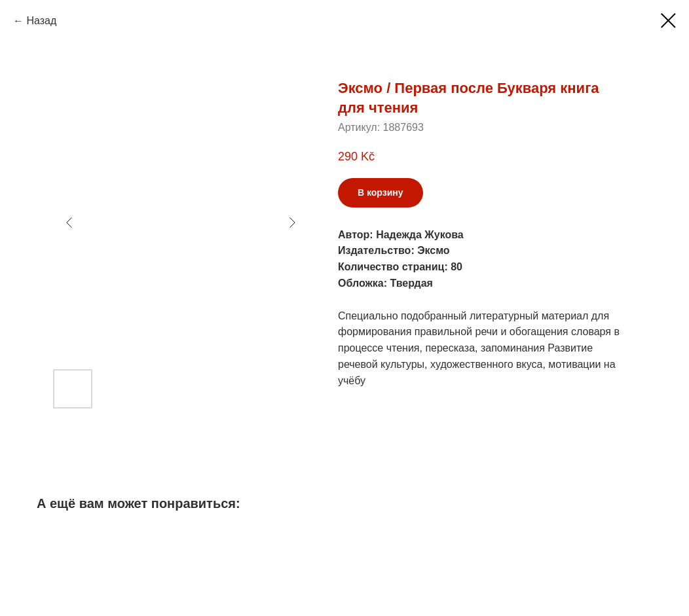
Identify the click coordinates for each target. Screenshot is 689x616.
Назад (41, 21)
